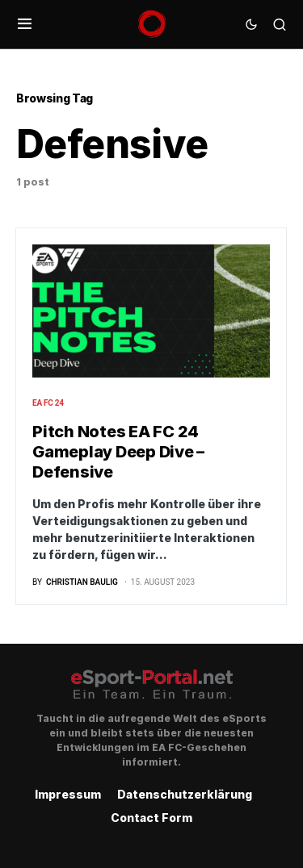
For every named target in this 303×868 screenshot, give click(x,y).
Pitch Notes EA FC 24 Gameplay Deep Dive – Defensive (118, 452)
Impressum (68, 794)
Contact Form (151, 818)
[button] (25, 24)
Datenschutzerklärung (185, 794)
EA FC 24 (48, 403)
